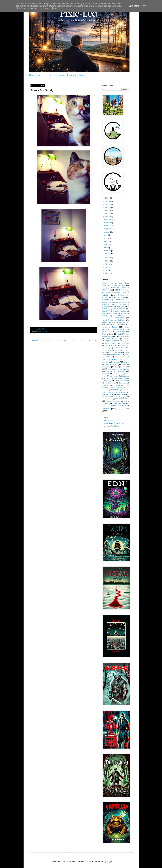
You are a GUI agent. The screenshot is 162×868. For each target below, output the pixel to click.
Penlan (127, 355)
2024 (107, 204)
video (125, 401)
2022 (107, 211)
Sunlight (105, 385)
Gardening (120, 316)
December (108, 220)
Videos (105, 403)
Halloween (121, 332)
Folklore (116, 313)
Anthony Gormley (108, 283)
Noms (106, 345)
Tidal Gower (121, 394)
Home (64, 340)
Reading (126, 367)
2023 (107, 208)
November (108, 223)
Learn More (134, 6)
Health (119, 334)
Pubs (124, 365)
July (106, 235)
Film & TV (106, 311)
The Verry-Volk (108, 394)
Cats (105, 295)
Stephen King (110, 383)
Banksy (124, 288)
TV (126, 397)
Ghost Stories (120, 318)
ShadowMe (125, 376)
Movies (107, 343)
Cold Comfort (121, 298)
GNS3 (108, 325)
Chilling (121, 295)
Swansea (119, 385)
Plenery (127, 362)
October (107, 226)
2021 (107, 214)
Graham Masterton (117, 329)
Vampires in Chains (113, 401)
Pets (107, 357)
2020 (107, 217)
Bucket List (108, 292)
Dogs (126, 302)
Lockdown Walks (124, 336)
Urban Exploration (108, 399)
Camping (117, 292)
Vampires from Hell (122, 399)
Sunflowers (123, 383)
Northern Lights (125, 345)
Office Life (120, 348)
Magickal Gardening (112, 341)
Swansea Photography (109, 388)
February (108, 251)
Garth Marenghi (107, 318)
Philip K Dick (121, 357)
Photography (110, 360)
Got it (144, 6)
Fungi (110, 316)
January (107, 254)
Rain (117, 367)
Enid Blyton (123, 304)
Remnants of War (123, 369)
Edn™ (113, 304)
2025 (107, 201)
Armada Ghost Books (112, 426)
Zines (127, 409)
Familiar (105, 309)
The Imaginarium (121, 392)
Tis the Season (108, 397)
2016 (107, 267)
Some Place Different (122, 381)
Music (114, 343)
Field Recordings (119, 309)
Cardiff (125, 292)
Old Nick (117, 350)
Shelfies (108, 378)
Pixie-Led (115, 362)
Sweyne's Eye (116, 390)
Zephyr (120, 409)
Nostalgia (108, 348)
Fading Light (121, 307)
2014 (107, 274)
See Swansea (114, 376)
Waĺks (104, 406)
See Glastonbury (118, 374)
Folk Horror (106, 313)
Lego (110, 336)
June (106, 238)
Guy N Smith (109, 421)
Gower (114, 327)
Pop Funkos (111, 365)
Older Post (92, 340)
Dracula (105, 304)
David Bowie (112, 302)
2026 (107, 198)
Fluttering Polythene (120, 311)
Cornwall (106, 300)
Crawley (117, 300)
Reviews (110, 372)
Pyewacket (106, 367)
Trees (118, 397)
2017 (107, 264)
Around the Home (119, 285)
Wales (115, 404)
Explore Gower (108, 307)
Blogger (109, 862)
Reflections (111, 369)
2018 (107, 261)
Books (117, 290)
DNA (120, 302)
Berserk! (106, 290)
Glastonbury (107, 322)
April (106, 245)
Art (103, 288)
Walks (124, 404)
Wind (124, 406)
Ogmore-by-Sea (107, 350)
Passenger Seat (115, 354)
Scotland (121, 372)
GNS (127, 322)
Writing (44, 331)
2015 (107, 270)
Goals (115, 325)
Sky (126, 378)
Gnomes (119, 322)
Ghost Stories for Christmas (114, 320)
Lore (116, 339)
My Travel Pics (124, 343)
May (106, 241)
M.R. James (125, 339)
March (107, 248)
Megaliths (126, 341)
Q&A (106, 418)
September (108, 229)
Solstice (39, 331)
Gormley (105, 327)
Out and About (115, 352)
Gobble (123, 325)
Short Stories (118, 378)
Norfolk (113, 345)
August (107, 232)
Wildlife (113, 406)
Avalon (113, 288)
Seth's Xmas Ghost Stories (114, 423)
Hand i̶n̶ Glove (108, 334)
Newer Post (35, 340)
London (107, 339)
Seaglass (106, 374)
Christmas (107, 297)
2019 (107, 258)
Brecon (127, 290)
